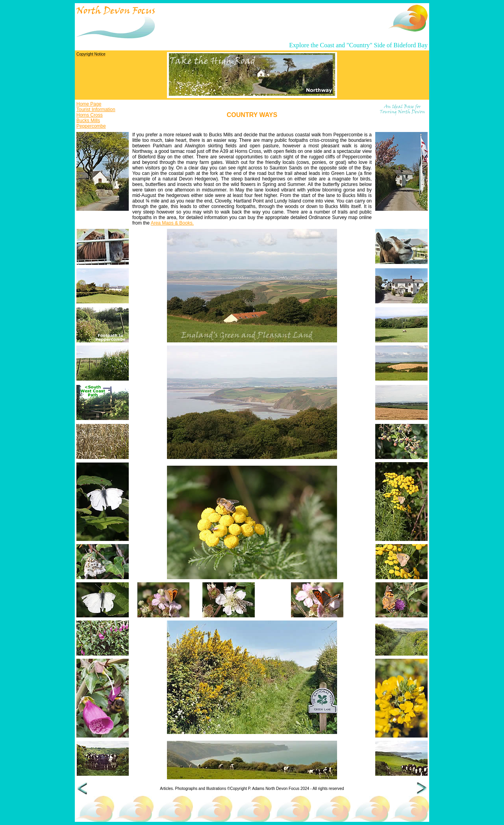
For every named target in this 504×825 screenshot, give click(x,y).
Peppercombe (91, 126)
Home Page (89, 104)
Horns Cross (90, 115)
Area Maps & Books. (172, 223)
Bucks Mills (88, 121)
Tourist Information (96, 110)
